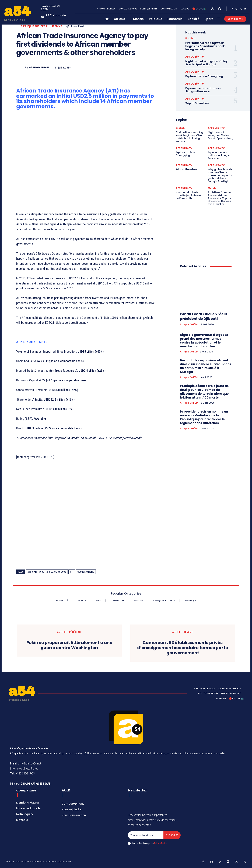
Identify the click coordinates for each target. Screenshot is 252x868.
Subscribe (172, 835)
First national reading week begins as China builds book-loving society (206, 46)
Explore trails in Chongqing (204, 76)
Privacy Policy (160, 843)
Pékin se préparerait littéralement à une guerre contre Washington (69, 645)
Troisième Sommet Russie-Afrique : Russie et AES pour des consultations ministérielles (220, 198)
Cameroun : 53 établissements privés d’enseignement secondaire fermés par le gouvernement (183, 648)
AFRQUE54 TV (195, 57)
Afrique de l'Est (34, 26)
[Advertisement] (87, 160)
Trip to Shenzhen (197, 103)
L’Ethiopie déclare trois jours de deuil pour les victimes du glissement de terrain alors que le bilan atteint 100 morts (204, 392)
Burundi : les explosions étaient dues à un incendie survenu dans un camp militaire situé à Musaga (206, 366)
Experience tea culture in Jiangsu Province (203, 90)
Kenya (57, 26)
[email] (146, 835)
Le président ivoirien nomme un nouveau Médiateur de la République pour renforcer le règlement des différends (204, 417)
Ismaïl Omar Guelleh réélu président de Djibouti (203, 316)
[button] (220, 9)
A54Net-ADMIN (39, 68)
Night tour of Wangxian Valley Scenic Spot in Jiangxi (206, 63)
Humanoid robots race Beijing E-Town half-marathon (188, 195)
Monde (212, 188)
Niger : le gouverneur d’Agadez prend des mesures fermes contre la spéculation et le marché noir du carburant (204, 341)
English (190, 38)
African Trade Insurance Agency (47, 572)
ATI (72, 572)
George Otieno (86, 572)
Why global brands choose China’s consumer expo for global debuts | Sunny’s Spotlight (220, 175)
